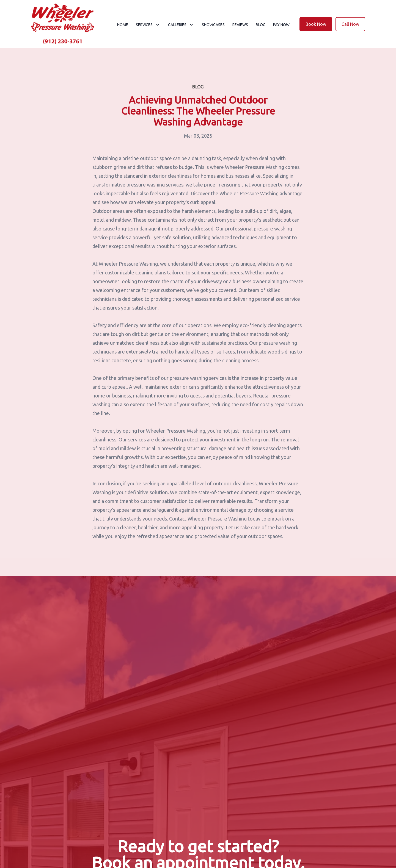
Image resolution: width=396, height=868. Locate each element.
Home (123, 25)
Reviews (240, 25)
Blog (261, 25)
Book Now (316, 24)
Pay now (281, 25)
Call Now (350, 24)
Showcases (213, 25)
